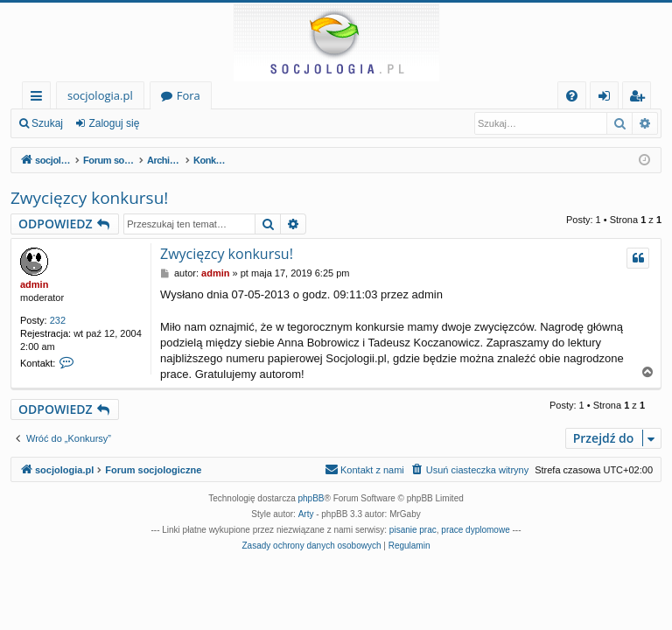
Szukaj (47, 123)
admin (34, 284)
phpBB (311, 498)
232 (58, 320)
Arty (306, 514)
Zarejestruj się (198, 123)
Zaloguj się (114, 123)
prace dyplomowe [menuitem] (475, 530)
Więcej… (40, 98)
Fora (189, 95)
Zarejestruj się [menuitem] (641, 98)
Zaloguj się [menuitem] (608, 98)
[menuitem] (572, 96)
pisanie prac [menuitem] (413, 530)
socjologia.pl (100, 95)
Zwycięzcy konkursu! (89, 198)
